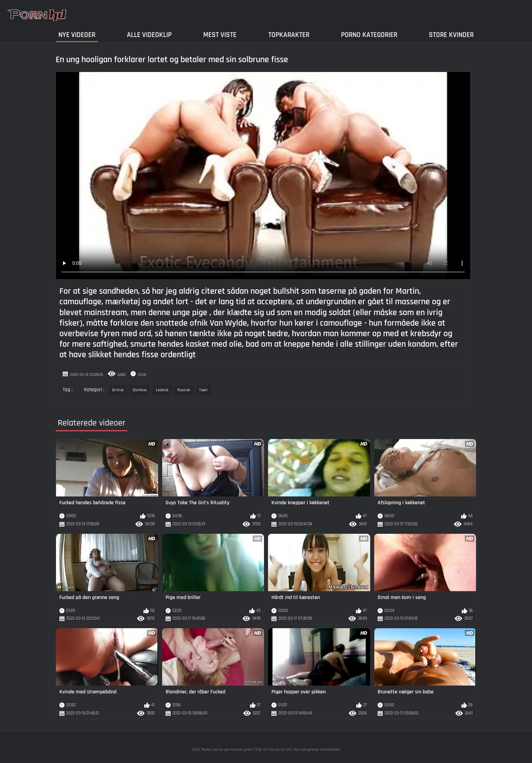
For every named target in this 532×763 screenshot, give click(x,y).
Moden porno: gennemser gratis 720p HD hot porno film (247, 750)
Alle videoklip (149, 35)
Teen (203, 390)
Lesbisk (162, 390)
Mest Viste (220, 35)
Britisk (118, 390)
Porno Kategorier (369, 35)
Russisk (184, 390)
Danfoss (140, 390)
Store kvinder (451, 35)
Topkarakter (289, 35)
